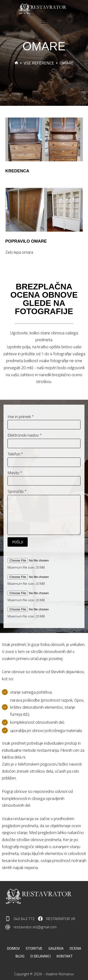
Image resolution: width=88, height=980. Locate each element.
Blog (20, 956)
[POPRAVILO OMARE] (44, 210)
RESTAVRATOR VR (61, 919)
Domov (13, 948)
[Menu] (44, 21)
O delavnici (40, 956)
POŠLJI (18, 542)
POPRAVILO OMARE (26, 241)
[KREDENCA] (44, 139)
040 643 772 (24, 919)
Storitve (34, 948)
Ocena (75, 948)
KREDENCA (17, 171)
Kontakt (65, 956)
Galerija (56, 948)
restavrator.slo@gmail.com (35, 927)
